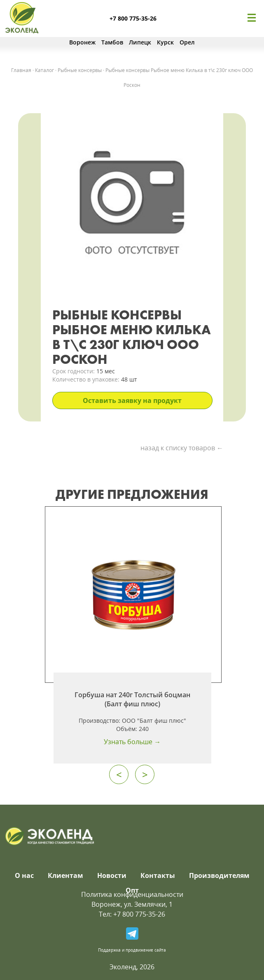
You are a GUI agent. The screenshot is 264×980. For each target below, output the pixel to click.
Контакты (158, 875)
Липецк (140, 42)
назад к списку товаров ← (182, 448)
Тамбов (112, 42)
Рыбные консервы (80, 70)
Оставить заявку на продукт (132, 400)
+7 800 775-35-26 (133, 18)
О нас (24, 875)
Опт (132, 890)
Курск (165, 42)
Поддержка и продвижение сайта (132, 950)
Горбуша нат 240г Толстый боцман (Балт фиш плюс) (132, 699)
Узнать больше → (132, 742)
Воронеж (82, 42)
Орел (187, 42)
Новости (112, 875)
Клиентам (65, 875)
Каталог (44, 70)
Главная (21, 70)
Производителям (219, 875)
